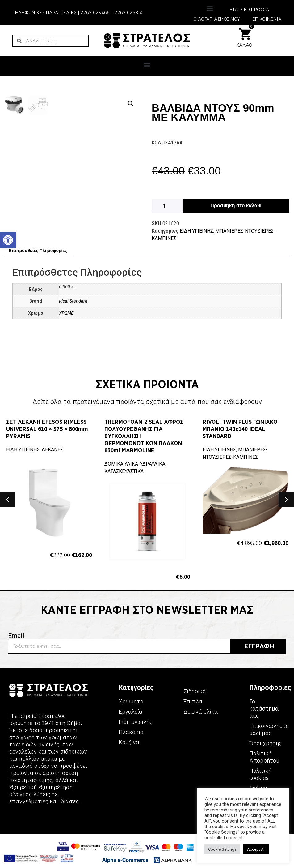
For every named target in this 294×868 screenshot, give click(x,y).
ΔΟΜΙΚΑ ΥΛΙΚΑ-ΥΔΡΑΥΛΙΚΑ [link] (135, 473)
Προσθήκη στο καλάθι (236, 206)
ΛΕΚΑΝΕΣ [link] (52, 459)
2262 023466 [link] (95, 13)
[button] (210, 8)
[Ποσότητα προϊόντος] (167, 206)
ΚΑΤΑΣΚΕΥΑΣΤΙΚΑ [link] (124, 480)
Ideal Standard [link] (73, 310)
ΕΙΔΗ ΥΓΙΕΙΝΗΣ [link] (196, 231)
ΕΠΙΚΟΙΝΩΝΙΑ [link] (267, 19)
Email (16, 645)
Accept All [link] (256, 849)
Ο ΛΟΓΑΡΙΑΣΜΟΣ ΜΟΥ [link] (217, 19)
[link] (8, 240)
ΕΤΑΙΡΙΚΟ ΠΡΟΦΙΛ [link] (249, 10)
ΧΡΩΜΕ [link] (66, 322)
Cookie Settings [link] (222, 849)
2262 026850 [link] (129, 13)
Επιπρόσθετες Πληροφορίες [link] (38, 260)
